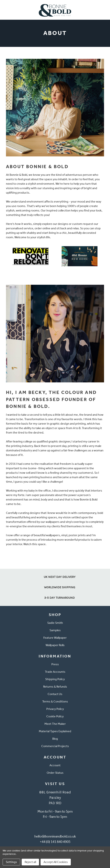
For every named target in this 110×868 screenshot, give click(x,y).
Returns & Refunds (55, 687)
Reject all (30, 862)
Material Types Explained (55, 731)
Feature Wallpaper (55, 638)
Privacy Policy (55, 709)
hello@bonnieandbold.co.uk (55, 836)
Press (55, 664)
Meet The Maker (55, 724)
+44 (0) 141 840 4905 (55, 842)
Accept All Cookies (56, 862)
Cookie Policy (55, 716)
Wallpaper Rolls (55, 645)
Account (55, 765)
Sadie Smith (55, 623)
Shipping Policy (55, 679)
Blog (55, 739)
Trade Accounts (55, 672)
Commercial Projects (55, 746)
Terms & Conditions (55, 701)
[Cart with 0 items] (105, 10)
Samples (55, 630)
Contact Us (55, 694)
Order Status (55, 773)
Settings (11, 862)
